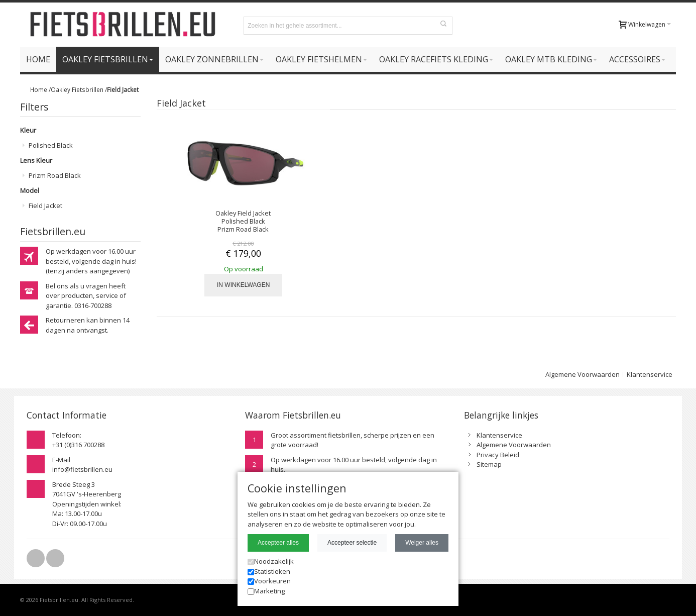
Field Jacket (45, 206)
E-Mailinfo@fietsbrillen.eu (82, 465)
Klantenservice (650, 374)
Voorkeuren (269, 581)
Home (39, 89)
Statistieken (269, 571)
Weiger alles (422, 543)
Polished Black (51, 145)
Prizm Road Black (55, 175)
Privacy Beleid (498, 455)
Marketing (266, 591)
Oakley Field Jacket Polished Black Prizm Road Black (243, 221)
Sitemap (489, 464)
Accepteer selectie (352, 543)
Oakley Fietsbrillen (77, 89)
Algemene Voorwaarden (583, 374)
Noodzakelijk (271, 561)
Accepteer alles (278, 543)
